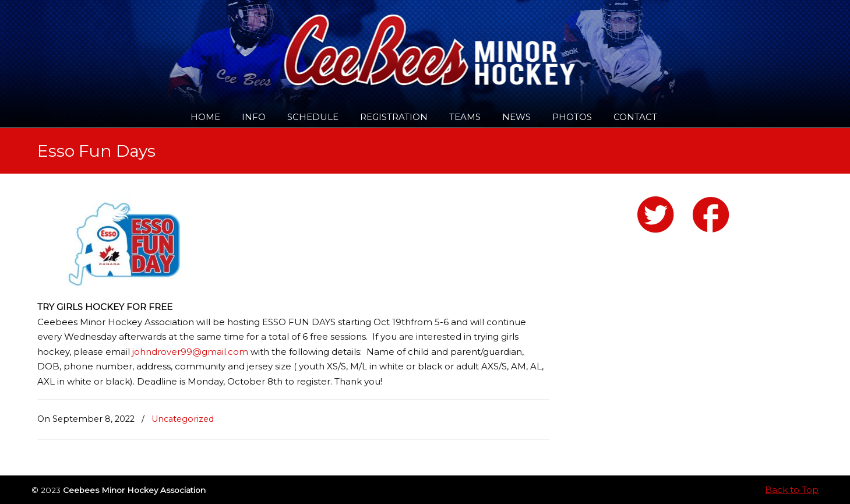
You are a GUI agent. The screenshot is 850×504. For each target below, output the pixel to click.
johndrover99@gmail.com (190, 352)
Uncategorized (183, 419)
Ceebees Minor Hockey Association (156, 42)
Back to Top (792, 490)
